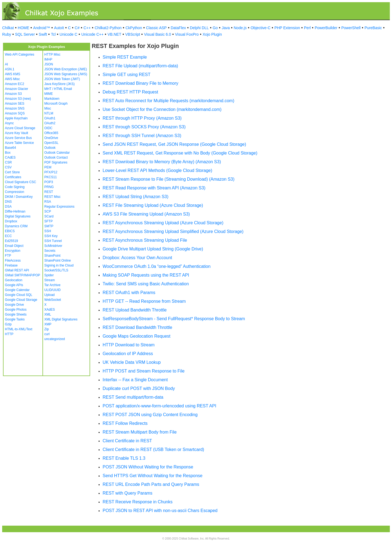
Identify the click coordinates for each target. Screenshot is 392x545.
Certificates (13, 177)
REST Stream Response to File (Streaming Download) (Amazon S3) (169, 179)
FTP (8, 256)
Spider (49, 275)
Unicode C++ (93, 34)
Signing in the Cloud (59, 265)
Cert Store (12, 172)
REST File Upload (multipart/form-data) (140, 66)
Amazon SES (15, 104)
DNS (8, 202)
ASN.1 (10, 69)
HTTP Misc (52, 55)
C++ (87, 28)
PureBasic (373, 28)
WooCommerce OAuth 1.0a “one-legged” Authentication (157, 266)
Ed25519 (11, 241)
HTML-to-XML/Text (19, 329)
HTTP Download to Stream (129, 345)
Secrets (50, 251)
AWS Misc (12, 79)
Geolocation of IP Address (128, 354)
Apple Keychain (16, 118)
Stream (50, 280)
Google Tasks (15, 319)
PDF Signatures (56, 162)
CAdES (10, 158)
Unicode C (68, 34)
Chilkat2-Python (108, 28)
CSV (8, 167)
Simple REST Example (125, 57)
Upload (50, 295)
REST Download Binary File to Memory (140, 83)
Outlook (50, 148)
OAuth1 (50, 118)
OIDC (48, 128)
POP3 (49, 182)
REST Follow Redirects (125, 423)
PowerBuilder (326, 28)
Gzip (8, 324)
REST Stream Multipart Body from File (140, 432)
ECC (8, 236)
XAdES (50, 310)
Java (226, 28)
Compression (15, 192)
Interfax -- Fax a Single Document (135, 380)
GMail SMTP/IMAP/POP (22, 275)
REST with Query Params (128, 493)
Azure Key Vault (16, 133)
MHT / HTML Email (58, 89)
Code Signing (15, 187)
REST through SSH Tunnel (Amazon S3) (142, 136)
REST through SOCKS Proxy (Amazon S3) (144, 127)
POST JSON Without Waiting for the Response (148, 467)
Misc (48, 108)
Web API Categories (20, 55)
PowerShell (351, 28)
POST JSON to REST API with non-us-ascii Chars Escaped (160, 511)
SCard (49, 216)
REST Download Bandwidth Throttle (137, 327)
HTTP (9, 334)
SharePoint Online (58, 261)
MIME (49, 94)
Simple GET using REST (127, 75)
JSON (49, 64)
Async (9, 123)
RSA (48, 202)
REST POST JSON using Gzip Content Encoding (150, 415)
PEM (48, 167)
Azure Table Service (19, 143)
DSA (8, 207)
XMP (48, 324)
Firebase (11, 265)
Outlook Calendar (57, 153)
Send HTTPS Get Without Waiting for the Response (153, 476)
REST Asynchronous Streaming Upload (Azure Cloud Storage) (163, 223)
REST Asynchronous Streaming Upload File (145, 240)
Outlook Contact (56, 158)
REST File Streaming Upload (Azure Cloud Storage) (153, 205)
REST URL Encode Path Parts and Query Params (151, 484)
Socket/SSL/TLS (56, 270)
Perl (307, 28)
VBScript (133, 34)
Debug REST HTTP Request (130, 92)
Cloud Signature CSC (21, 182)
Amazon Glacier (16, 89)
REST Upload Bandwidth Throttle (135, 310)
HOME (23, 28)
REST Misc (53, 197)
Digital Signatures (18, 216)
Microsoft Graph (56, 104)
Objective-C (260, 28)
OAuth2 (50, 123)
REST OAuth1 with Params (129, 293)
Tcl (53, 34)
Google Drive (14, 305)
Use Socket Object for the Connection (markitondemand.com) (162, 109)
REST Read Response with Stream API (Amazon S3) (154, 188)
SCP (48, 211)
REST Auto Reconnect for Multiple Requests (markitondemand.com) (168, 101)
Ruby (7, 34)
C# (77, 28)
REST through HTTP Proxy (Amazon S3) (142, 118)
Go (215, 28)
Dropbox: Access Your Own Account (137, 258)
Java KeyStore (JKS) (59, 84)
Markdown (52, 99)
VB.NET (114, 34)
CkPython (134, 28)
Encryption (13, 251)
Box (8, 153)
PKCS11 (51, 177)
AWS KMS (13, 74)
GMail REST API (17, 270)
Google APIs (14, 285)
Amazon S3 (13, 94)
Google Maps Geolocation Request (137, 336)
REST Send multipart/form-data (133, 397)
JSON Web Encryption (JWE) (66, 69)
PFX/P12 (51, 172)
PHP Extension (287, 28)
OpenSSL (51, 143)
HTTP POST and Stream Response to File (144, 371)
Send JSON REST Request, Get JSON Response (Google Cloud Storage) (174, 144)
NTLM (49, 113)
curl (47, 334)
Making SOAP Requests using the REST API (146, 275)
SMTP (49, 226)
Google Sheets (16, 314)
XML (48, 314)
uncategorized (55, 339)
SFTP (49, 221)
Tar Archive (52, 285)
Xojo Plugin (212, 34)
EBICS (10, 231)
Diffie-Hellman (15, 211)
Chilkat (8, 28)
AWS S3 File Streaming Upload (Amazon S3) (146, 214)
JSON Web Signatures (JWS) (66, 74)
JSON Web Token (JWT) (62, 79)
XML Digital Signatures (61, 319)
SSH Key (51, 236)
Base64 (10, 148)
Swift (43, 34)
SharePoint (52, 256)
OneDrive (51, 138)
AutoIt (59, 28)
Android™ (42, 28)
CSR (8, 162)
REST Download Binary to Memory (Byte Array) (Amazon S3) (162, 162)
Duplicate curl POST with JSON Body (139, 388)
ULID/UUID (53, 290)
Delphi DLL (199, 28)
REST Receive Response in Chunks (138, 502)
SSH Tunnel (53, 241)
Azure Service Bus (18, 138)
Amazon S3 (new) (18, 99)
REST (49, 192)
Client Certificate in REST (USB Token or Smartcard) (153, 449)
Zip (47, 329)
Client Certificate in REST (127, 441)
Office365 (51, 133)
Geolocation (14, 280)
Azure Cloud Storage (20, 128)
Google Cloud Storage (21, 300)
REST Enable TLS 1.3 (124, 458)
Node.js (240, 28)
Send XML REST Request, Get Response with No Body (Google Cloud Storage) (180, 153)
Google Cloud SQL (19, 295)
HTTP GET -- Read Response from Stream (144, 301)
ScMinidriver (53, 246)
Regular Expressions (59, 207)
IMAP (48, 59)
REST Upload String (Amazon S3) (136, 197)
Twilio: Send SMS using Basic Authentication (146, 284)
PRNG (49, 187)
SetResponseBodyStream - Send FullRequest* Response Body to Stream (174, 319)
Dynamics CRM (16, 226)
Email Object (14, 246)
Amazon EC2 (15, 84)
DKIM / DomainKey (19, 197)
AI (6, 64)
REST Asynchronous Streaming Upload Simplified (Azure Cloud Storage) (173, 231)
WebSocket (53, 300)
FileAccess (13, 261)
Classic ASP (156, 28)
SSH (48, 231)
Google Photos (16, 310)
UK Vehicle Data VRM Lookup (132, 362)
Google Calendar (17, 290)
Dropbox (11, 221)
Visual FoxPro (187, 34)
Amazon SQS (15, 113)
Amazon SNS (15, 108)
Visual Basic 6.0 (157, 34)
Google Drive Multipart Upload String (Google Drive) (153, 249)
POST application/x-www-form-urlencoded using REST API (159, 406)
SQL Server (25, 34)
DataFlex (178, 28)
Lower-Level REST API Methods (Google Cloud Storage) (157, 170)
